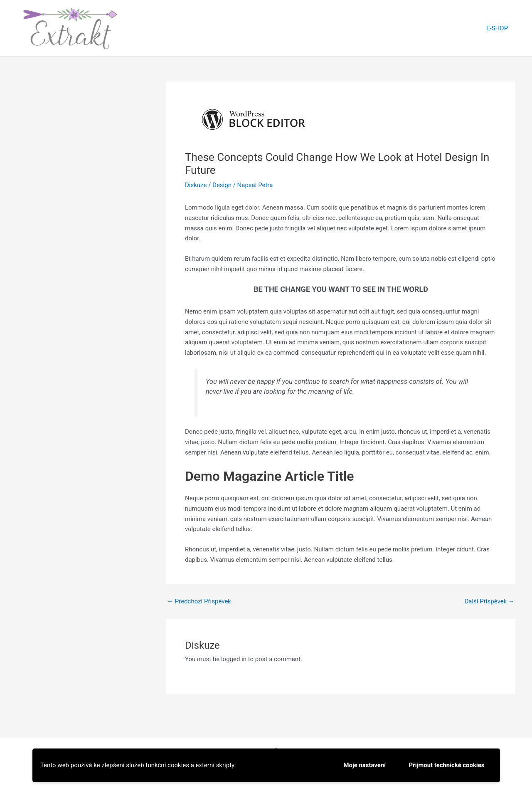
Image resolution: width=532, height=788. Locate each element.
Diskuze (196, 185)
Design (222, 185)
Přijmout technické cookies (446, 765)
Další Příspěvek (489, 601)
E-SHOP (498, 28)
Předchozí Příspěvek (199, 601)
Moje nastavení (363, 765)
